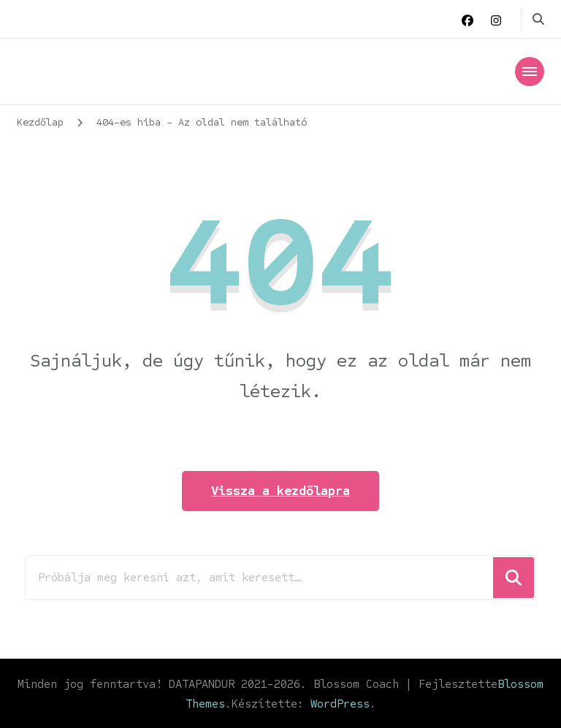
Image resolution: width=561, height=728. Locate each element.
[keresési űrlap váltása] (538, 19)
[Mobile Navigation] (530, 72)
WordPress (340, 704)
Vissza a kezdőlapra (280, 491)
